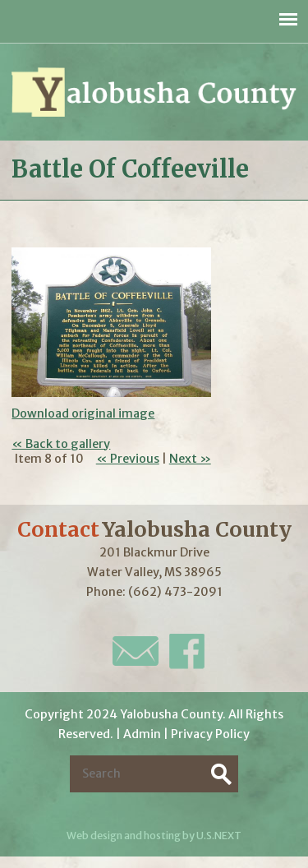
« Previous (128, 459)
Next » (190, 459)
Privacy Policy (210, 734)
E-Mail (136, 651)
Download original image (83, 413)
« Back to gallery (61, 444)
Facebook (187, 651)
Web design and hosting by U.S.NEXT (154, 836)
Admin (142, 734)
